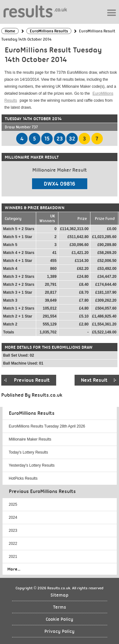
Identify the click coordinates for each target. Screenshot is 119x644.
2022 (13, 544)
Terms (60, 607)
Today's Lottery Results (29, 452)
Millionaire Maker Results (30, 439)
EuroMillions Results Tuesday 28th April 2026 (47, 426)
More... (14, 569)
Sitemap (60, 595)
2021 (13, 557)
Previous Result (32, 380)
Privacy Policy (60, 631)
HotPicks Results (23, 478)
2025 (13, 504)
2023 (13, 531)
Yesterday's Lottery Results (32, 465)
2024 (13, 517)
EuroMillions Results (32, 413)
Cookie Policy (60, 619)
